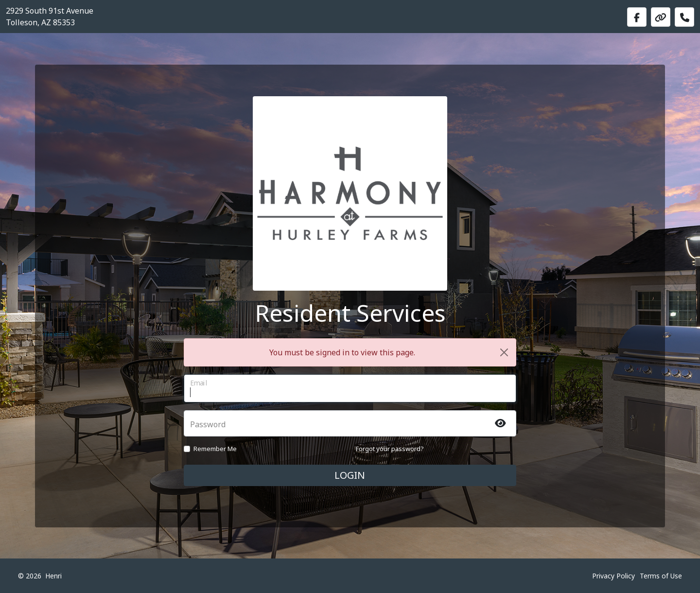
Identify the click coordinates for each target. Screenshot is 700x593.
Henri (53, 576)
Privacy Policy (613, 576)
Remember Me (215, 449)
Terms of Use (661, 576)
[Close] (504, 352)
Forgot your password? (390, 449)
